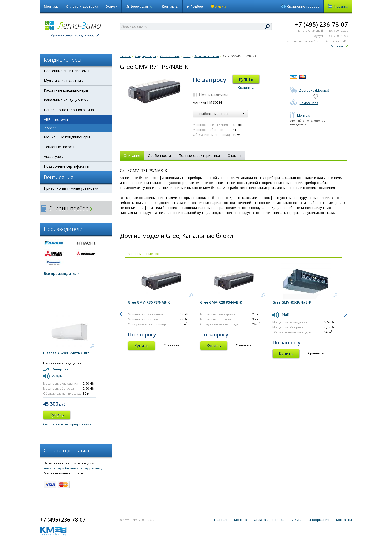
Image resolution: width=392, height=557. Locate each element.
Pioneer (50, 128)
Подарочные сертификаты (67, 166)
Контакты (170, 6)
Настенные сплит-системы (67, 71)
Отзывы (234, 156)
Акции (218, 6)
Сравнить (246, 87)
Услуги (112, 6)
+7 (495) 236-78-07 (322, 24)
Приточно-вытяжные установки (71, 188)
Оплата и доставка (82, 6)
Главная (125, 56)
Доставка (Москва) (310, 90)
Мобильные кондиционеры (67, 137)
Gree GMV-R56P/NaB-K (292, 302)
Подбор (195, 6)
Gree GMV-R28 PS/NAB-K (221, 302)
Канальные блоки (207, 56)
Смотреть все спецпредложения (67, 424)
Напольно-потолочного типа (69, 110)
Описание (132, 156)
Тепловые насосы (59, 147)
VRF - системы (56, 119)
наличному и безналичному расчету (73, 468)
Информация (140, 6)
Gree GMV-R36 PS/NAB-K (149, 302)
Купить (246, 79)
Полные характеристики (199, 156)
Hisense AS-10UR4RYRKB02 (66, 353)
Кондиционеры (145, 56)
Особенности (159, 156)
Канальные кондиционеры (66, 100)
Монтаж (51, 6)
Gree (187, 56)
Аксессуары (54, 157)
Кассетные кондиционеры (66, 90)
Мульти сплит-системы (64, 80)
